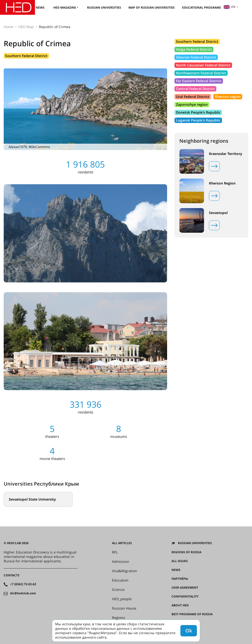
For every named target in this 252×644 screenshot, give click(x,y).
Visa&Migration (125, 571)
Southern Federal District (26, 56)
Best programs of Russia (192, 614)
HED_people (122, 599)
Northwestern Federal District (201, 73)
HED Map (26, 27)
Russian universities (104, 8)
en (229, 7)
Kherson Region (222, 183)
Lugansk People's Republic (198, 120)
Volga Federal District (194, 49)
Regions (118, 618)
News (40, 8)
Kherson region (228, 97)
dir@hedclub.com (23, 593)
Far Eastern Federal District (199, 81)
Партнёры (180, 579)
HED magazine (65, 8)
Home (8, 27)
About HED (180, 605)
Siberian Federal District (196, 57)
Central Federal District (195, 89)
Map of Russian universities (152, 8)
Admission (121, 562)
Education (120, 580)
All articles (122, 543)
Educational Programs (202, 8)
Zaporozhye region (192, 104)
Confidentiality (185, 597)
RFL (115, 552)
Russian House (124, 608)
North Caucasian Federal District (203, 65)
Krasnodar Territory (226, 154)
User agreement (185, 588)
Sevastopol (218, 213)
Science (118, 590)
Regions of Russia (186, 552)
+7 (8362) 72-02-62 (23, 584)
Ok (189, 631)
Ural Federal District (193, 97)
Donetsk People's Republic (198, 112)
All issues (180, 561)
